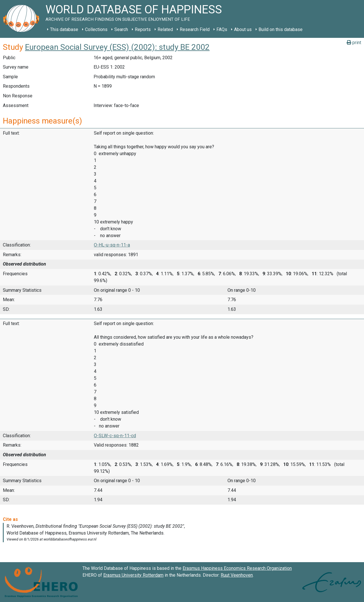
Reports (143, 29)
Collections (96, 29)
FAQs (222, 29)
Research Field (195, 29)
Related (165, 29)
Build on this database (281, 29)
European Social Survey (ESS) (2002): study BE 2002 (117, 47)
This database (64, 29)
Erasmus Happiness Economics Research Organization (237, 568)
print (354, 43)
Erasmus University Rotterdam (133, 575)
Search (121, 29)
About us (243, 29)
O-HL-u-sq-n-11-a (112, 245)
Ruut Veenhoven (237, 575)
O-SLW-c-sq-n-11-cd (115, 436)
